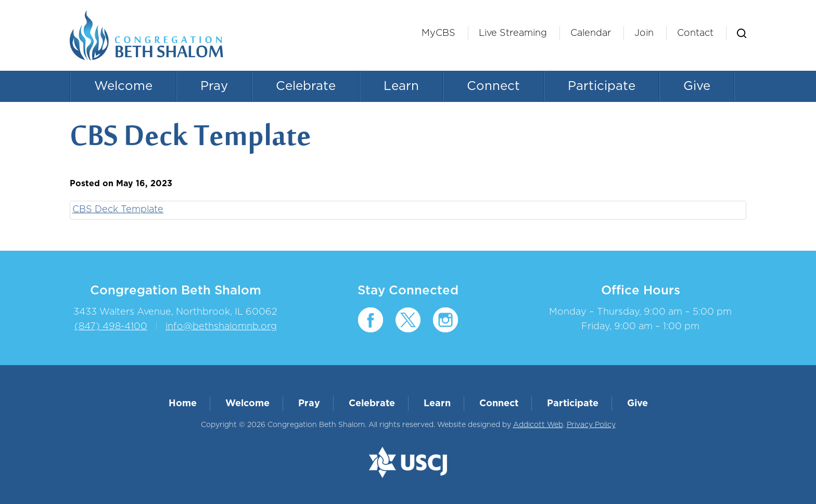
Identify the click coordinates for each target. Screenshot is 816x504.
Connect (493, 86)
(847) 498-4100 (111, 327)
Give (697, 86)
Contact (695, 33)
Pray (214, 86)
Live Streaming (513, 33)
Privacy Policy (591, 425)
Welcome (123, 86)
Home (183, 404)
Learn (401, 86)
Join (644, 33)
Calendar (591, 33)
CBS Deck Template (118, 210)
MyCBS (438, 33)
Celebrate (306, 86)
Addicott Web (538, 425)
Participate (602, 86)
